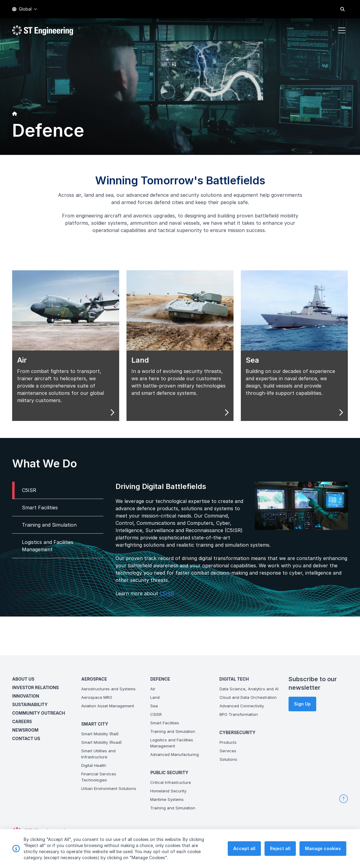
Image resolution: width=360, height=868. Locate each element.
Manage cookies (323, 851)
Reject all (280, 851)
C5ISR (154, 606)
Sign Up (302, 704)
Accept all (244, 851)
